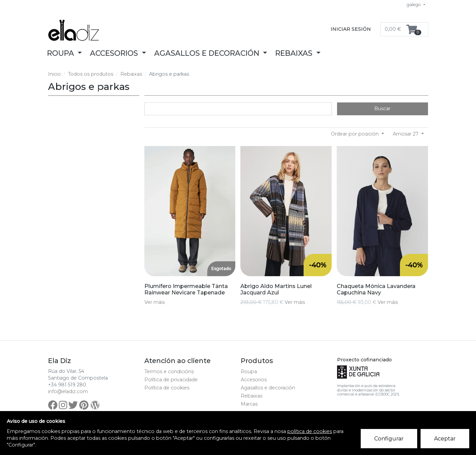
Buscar (382, 109)
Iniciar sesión (351, 29)
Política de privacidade (171, 380)
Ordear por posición (355, 134)
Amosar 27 (406, 134)
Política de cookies (167, 388)
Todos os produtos (91, 74)
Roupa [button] (62, 53)
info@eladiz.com (68, 391)
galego (414, 5)
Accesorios (254, 380)
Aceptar (445, 439)
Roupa (249, 372)
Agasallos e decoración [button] (208, 53)
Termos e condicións (169, 372)
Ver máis (154, 302)
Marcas (249, 404)
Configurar (389, 439)
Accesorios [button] (115, 53)
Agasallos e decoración (268, 388)
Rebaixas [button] (295, 53)
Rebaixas (131, 74)
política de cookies (310, 431)
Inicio (54, 74)
